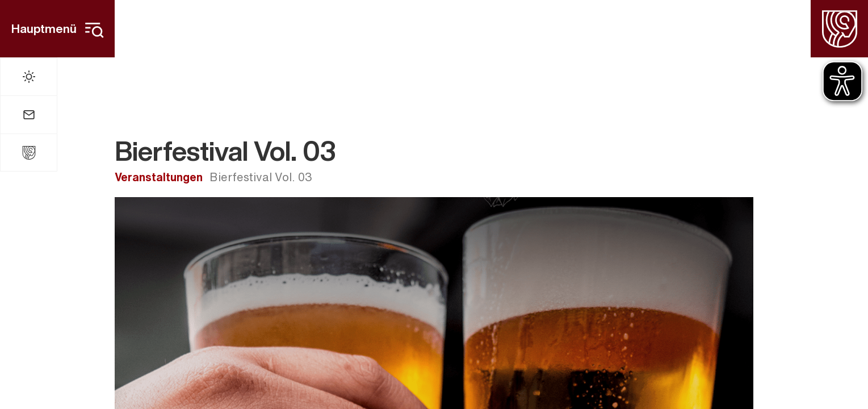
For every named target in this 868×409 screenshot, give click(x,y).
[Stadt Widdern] (29, 153)
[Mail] (29, 115)
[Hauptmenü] (57, 29)
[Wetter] (29, 77)
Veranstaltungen (159, 177)
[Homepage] (839, 29)
